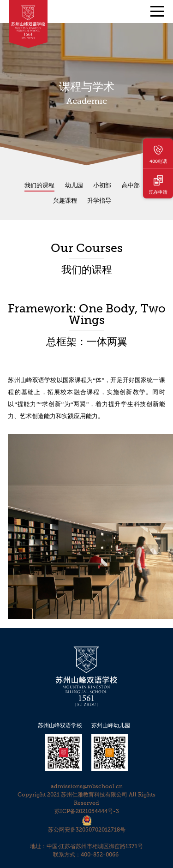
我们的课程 (39, 185)
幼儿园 (74, 185)
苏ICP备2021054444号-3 (87, 811)
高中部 (131, 185)
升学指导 (99, 201)
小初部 (102, 185)
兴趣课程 (65, 201)
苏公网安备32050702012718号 (87, 830)
